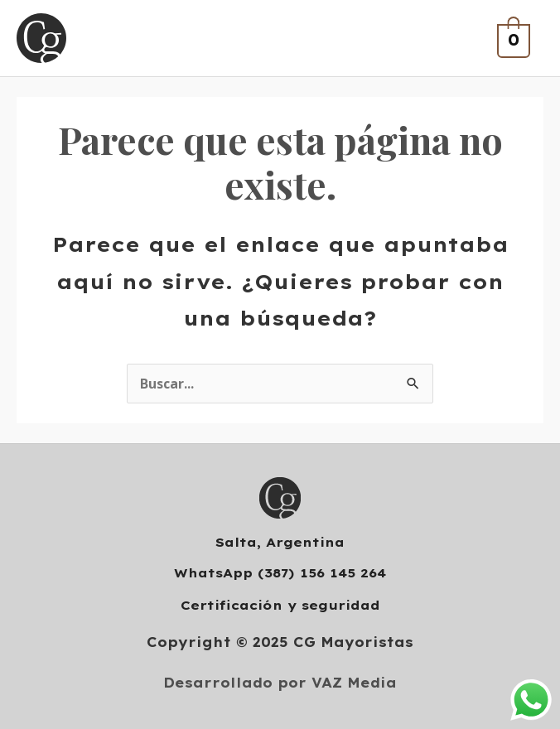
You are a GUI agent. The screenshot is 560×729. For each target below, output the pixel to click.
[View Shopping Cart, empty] (512, 38)
